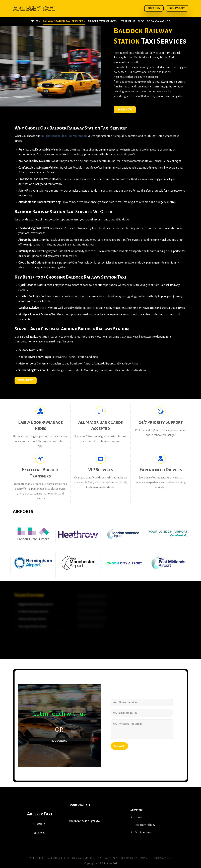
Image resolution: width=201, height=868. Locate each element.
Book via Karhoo (159, 21)
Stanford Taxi (54, 858)
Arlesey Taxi (40, 814)
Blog (141, 21)
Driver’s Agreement (108, 858)
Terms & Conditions (83, 858)
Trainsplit (128, 21)
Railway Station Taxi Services (64, 21)
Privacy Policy (129, 858)
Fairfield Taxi (36, 858)
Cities (35, 21)
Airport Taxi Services (103, 21)
